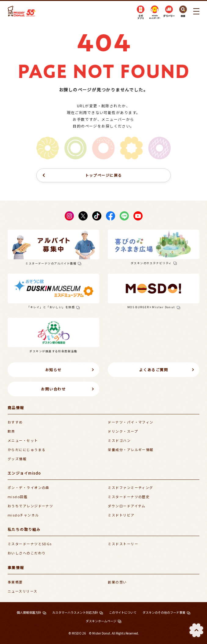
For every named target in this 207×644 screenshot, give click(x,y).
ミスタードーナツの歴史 (129, 497)
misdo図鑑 (18, 497)
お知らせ (53, 370)
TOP (196, 630)
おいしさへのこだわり (27, 553)
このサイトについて (123, 612)
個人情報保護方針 (29, 612)
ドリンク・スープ (123, 431)
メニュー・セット (23, 440)
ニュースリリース (23, 591)
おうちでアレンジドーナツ (30, 506)
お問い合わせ (53, 389)
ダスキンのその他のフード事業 (164, 612)
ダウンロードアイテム (127, 506)
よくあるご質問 (154, 370)
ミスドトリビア (121, 515)
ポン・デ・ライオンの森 (29, 487)
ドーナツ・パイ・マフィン (131, 422)
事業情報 (16, 567)
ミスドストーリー (123, 544)
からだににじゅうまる (27, 450)
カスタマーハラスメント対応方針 (75, 612)
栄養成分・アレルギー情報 (131, 450)
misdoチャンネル (23, 515)
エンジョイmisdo (24, 473)
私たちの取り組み (24, 529)
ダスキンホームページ (101, 621)
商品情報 (16, 407)
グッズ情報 (17, 459)
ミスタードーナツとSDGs (30, 544)
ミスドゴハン (119, 440)
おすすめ (15, 422)
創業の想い (117, 582)
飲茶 (11, 431)
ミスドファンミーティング (130, 487)
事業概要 (15, 582)
